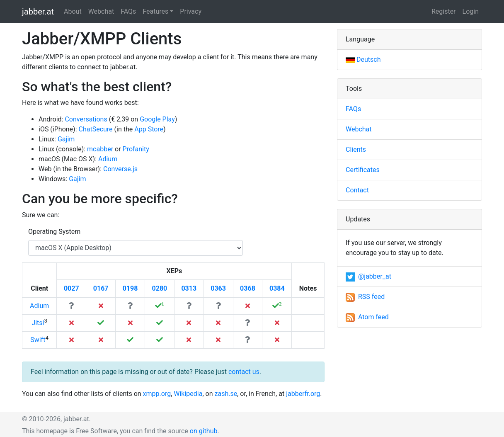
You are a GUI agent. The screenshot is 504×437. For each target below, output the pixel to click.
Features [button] (155, 11)
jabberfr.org (303, 394)
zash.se (226, 394)
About (73, 11)
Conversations (86, 119)
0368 (248, 288)
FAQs (128, 11)
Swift (38, 340)
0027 (71, 288)
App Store (149, 129)
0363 (218, 288)
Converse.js (120, 169)
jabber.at (38, 12)
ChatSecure (96, 129)
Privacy (191, 11)
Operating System (54, 232)
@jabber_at (368, 276)
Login (471, 11)
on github (204, 431)
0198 (130, 288)
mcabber (100, 149)
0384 (277, 288)
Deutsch (363, 59)
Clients (356, 149)
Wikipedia (188, 394)
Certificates (363, 170)
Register (444, 11)
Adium (108, 159)
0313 (189, 288)
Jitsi (38, 323)
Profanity (136, 149)
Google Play (157, 119)
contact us (244, 372)
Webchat (101, 11)
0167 (101, 288)
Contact (357, 190)
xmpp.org (157, 394)
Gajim (66, 139)
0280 (160, 288)
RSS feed (365, 297)
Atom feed (367, 317)
